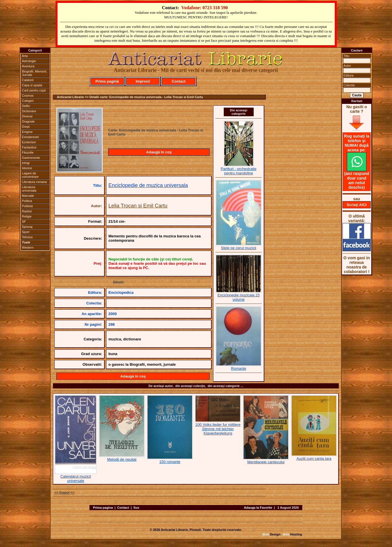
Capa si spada (32, 85)
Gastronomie (31, 158)
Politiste (27, 206)
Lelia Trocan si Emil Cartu (138, 206)
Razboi (27, 211)
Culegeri (28, 101)
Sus (136, 508)
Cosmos (28, 96)
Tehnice (27, 237)
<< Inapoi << (64, 493)
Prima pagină (107, 81)
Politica (27, 201)
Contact (179, 81)
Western (28, 247)
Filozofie (28, 153)
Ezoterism (29, 142)
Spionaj (27, 227)
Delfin (26, 106)
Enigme (27, 132)
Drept (26, 127)
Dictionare (29, 111)
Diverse (27, 116)
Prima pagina (103, 508)
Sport (26, 232)
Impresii (143, 81)
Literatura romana (34, 182)
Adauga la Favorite (258, 508)
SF (24, 222)
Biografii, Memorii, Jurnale (35, 73)
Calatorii (28, 80)
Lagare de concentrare (30, 175)
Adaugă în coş (159, 152)
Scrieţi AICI (357, 205)
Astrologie (29, 61)
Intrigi (26, 163)
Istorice (27, 168)
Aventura (28, 66)
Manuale (28, 196)
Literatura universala (29, 189)
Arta (25, 56)
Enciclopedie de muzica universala (148, 185)
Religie (27, 216)
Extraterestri (30, 137)
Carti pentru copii (34, 90)
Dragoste (28, 121)
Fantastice (29, 147)
